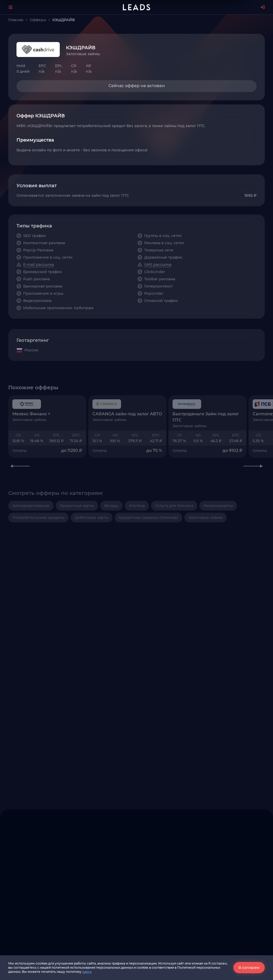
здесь (87, 972)
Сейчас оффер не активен (137, 86)
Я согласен (249, 968)
